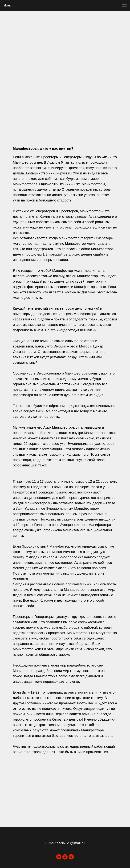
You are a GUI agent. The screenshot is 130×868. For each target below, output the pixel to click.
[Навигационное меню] (124, 6)
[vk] (59, 857)
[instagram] (65, 857)
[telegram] (71, 857)
